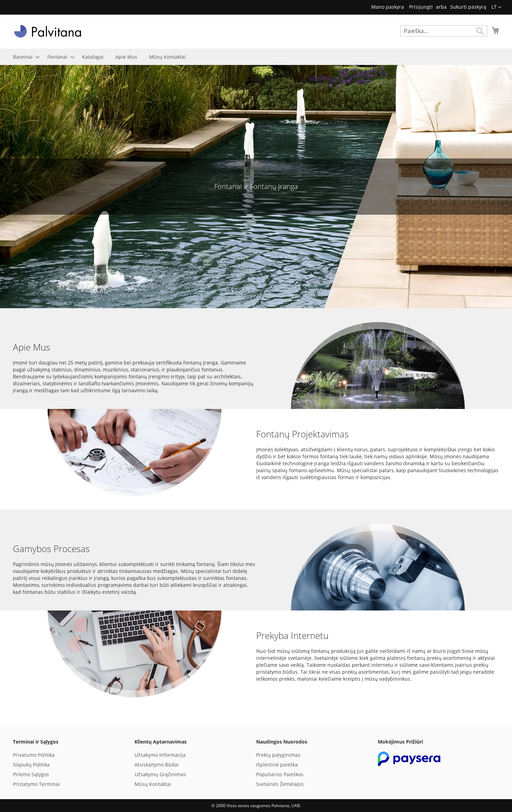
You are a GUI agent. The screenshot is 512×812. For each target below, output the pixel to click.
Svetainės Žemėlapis (280, 784)
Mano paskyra (388, 7)
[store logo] (48, 31)
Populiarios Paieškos (280, 774)
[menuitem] (24, 57)
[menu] (256, 57)
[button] (497, 7)
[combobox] (444, 31)
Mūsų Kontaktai (153, 784)
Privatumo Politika (34, 755)
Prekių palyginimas (278, 755)
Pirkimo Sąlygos (31, 774)
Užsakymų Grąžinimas (160, 774)
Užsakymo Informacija (160, 755)
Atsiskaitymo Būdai (157, 765)
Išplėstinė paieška (277, 765)
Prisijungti (421, 7)
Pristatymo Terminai (36, 784)
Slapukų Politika (31, 765)
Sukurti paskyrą (468, 7)
